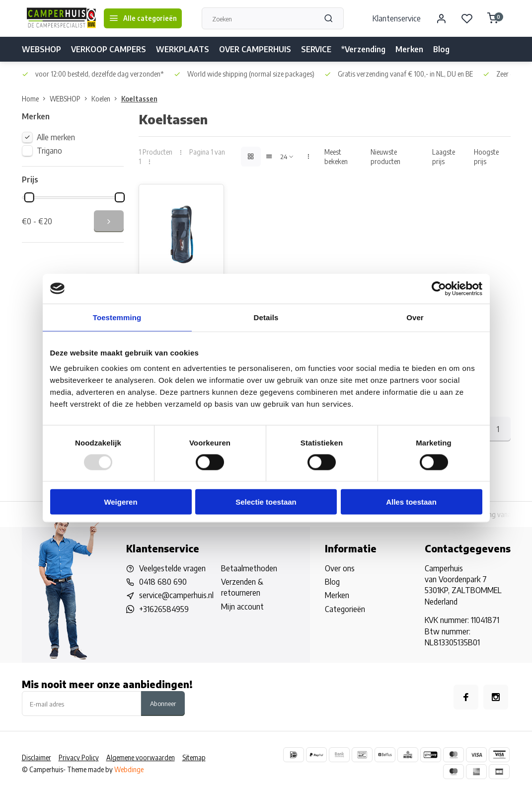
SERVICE (316, 49)
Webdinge (129, 770)
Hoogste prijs (486, 157)
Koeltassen (139, 99)
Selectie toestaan (266, 502)
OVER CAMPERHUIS (255, 49)
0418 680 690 (163, 582)
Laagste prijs (444, 157)
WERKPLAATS (183, 49)
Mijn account (242, 607)
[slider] (29, 197)
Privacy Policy (79, 758)
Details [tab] (266, 317)
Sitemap (194, 758)
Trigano (49, 151)
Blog (441, 49)
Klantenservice (397, 18)
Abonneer (163, 704)
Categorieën (345, 610)
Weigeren (120, 502)
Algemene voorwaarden (141, 758)
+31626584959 (164, 610)
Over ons (340, 569)
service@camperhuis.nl (176, 596)
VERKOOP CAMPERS (109, 49)
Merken (409, 49)
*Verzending (363, 49)
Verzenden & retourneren (242, 588)
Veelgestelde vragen (172, 569)
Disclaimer (37, 758)
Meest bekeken (336, 157)
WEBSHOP (41, 49)
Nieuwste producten (385, 157)
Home (36, 99)
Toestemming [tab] (117, 317)
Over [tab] (415, 317)
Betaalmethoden (249, 569)
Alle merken (56, 137)
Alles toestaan (411, 502)
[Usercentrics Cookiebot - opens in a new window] (439, 288)
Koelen (106, 99)
